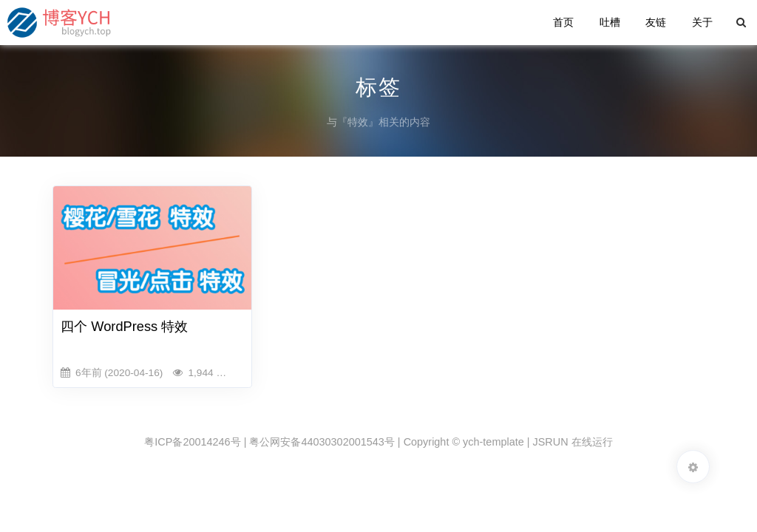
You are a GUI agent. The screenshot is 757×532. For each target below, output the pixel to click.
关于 (702, 22)
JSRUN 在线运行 (573, 442)
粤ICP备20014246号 (192, 442)
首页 (563, 22)
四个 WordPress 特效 (124, 326)
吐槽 (610, 22)
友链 (656, 22)
